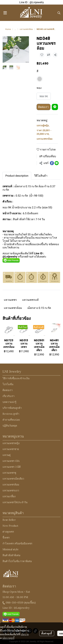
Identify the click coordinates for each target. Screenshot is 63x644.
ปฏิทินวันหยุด (10, 426)
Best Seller (9, 520)
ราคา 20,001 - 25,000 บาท (44, 132)
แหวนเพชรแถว (11, 490)
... (15, 29)
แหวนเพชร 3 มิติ (12, 467)
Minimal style (11, 549)
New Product (10, 526)
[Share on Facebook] (52, 163)
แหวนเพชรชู (9, 473)
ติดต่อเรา (43, 107)
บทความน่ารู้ (9, 402)
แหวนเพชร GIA (11, 461)
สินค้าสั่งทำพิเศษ (11, 555)
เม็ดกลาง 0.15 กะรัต (39, 308)
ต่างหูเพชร (8, 532)
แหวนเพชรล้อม (26, 29)
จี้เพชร (6, 538)
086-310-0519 (15, 602)
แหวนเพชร (10, 300)
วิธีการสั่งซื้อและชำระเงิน (16, 378)
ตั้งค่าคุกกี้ (47, 633)
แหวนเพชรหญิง (11, 443)
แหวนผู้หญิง (43, 125)
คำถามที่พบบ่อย (11, 420)
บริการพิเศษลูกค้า (12, 408)
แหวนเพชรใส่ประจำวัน (15, 502)
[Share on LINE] (57, 163)
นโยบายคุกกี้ (8, 638)
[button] (59, 13)
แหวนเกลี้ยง (9, 496)
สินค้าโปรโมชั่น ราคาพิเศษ (17, 561)
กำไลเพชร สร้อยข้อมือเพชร (17, 543)
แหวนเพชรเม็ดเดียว (13, 479)
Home (8, 29)
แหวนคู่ (7, 455)
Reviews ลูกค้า (11, 414)
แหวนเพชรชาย (11, 449)
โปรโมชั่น (8, 384)
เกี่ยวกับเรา (8, 396)
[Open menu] (5, 13)
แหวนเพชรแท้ (30, 300)
